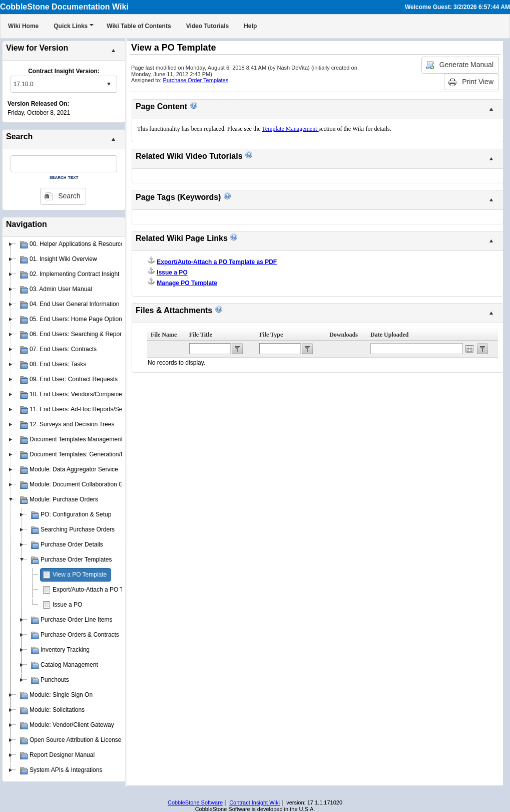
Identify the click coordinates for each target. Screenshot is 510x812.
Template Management (290, 129)
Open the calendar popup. (469, 349)
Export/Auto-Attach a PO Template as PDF (109, 590)
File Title (201, 335)
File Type (271, 335)
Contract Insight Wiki (254, 802)
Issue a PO (67, 605)
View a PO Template (80, 575)
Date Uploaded (389, 335)
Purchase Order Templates (196, 80)
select (109, 84)
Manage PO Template (187, 283)
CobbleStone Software (195, 802)
